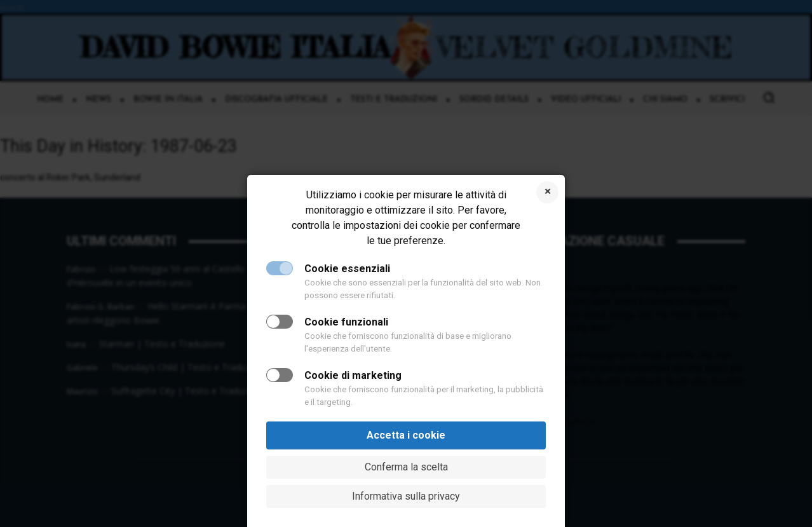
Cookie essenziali (347, 269)
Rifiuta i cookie (547, 192)
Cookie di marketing (353, 375)
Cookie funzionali (346, 322)
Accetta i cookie (406, 435)
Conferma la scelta (406, 467)
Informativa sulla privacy (406, 496)
